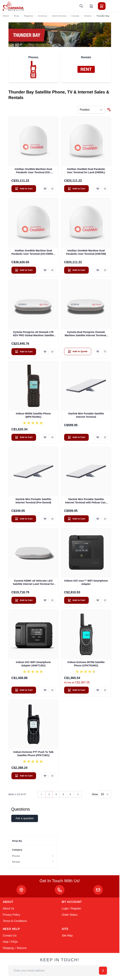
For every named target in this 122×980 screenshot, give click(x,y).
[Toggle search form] (81, 6)
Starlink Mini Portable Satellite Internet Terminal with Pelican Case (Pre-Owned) (86, 501)
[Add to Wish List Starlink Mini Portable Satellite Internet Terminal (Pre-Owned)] (45, 519)
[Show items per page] (105, 794)
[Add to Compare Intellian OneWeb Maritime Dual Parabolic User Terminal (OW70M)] (105, 270)
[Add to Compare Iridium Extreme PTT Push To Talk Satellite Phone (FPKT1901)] (52, 776)
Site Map (67, 936)
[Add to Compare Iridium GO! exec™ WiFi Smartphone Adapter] (105, 600)
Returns (22, 948)
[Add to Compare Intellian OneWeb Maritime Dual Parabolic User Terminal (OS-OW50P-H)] (52, 270)
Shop (16, 16)
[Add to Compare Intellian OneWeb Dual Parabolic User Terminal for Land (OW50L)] (105, 189)
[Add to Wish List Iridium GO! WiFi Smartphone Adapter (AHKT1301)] (45, 690)
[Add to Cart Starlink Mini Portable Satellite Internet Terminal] (76, 437)
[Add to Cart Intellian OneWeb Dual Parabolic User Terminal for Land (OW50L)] (76, 189)
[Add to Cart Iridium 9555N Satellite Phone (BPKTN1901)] (24, 437)
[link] (42, 794)
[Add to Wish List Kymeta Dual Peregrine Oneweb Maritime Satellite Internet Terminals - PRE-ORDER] (98, 351)
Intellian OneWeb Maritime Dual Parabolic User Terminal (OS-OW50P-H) (33, 252)
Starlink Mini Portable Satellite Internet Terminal (86, 415)
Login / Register (72, 908)
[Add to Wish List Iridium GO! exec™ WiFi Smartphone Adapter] (98, 600)
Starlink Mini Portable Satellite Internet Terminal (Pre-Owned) (33, 501)
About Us (8, 908)
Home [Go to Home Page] (6, 16)
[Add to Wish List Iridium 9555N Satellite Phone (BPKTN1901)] (45, 437)
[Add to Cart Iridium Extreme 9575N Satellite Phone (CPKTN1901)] (76, 690)
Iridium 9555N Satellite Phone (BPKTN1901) (33, 415)
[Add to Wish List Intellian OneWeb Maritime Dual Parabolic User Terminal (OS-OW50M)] (45, 189)
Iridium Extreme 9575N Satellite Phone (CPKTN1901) (86, 664)
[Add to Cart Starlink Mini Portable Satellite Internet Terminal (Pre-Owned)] (24, 519)
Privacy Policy (11, 915)
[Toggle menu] (111, 6)
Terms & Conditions (15, 921)
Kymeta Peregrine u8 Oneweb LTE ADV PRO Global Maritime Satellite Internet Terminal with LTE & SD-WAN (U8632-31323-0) (33, 334)
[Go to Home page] (13, 6)
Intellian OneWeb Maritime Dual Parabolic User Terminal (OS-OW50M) (33, 171)
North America (59, 16)
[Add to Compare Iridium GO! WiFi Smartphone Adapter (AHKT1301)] (52, 690)
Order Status (70, 915)
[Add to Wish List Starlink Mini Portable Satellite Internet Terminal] (98, 437)
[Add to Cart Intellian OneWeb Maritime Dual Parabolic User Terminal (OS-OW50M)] (24, 189)
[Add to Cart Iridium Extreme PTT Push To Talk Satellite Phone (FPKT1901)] (24, 776)
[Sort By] (91, 110)
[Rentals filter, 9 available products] (33, 862)
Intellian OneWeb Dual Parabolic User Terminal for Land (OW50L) (86, 171)
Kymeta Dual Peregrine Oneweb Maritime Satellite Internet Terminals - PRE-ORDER (86, 334)
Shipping (8, 948)
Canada (75, 16)
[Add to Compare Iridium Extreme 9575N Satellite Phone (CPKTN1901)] (105, 690)
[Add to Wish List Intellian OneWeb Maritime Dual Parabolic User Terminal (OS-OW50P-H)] (45, 270)
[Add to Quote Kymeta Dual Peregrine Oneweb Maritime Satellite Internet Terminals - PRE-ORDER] (78, 351)
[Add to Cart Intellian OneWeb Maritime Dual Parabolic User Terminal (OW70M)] (76, 270)
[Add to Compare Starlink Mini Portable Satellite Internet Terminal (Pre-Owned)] (52, 519)
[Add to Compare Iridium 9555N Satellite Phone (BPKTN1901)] (52, 437)
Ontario (88, 16)
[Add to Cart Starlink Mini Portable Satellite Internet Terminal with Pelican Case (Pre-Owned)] (76, 519)
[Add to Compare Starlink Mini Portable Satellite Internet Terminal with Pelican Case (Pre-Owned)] (105, 519)
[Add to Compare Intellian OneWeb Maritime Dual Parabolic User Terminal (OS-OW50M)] (52, 189)
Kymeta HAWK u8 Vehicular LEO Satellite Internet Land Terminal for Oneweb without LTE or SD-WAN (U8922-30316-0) (33, 583)
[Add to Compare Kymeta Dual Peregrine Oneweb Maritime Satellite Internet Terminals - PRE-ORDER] (105, 351)
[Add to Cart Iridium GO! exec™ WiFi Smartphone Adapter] (76, 600)
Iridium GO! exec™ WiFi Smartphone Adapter (86, 582)
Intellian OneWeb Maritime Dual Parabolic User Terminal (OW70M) (86, 252)
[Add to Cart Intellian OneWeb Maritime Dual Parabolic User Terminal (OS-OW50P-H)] (24, 270)
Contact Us (10, 936)
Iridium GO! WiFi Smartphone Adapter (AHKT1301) (33, 664)
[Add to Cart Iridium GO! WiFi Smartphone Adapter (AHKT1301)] (24, 690)
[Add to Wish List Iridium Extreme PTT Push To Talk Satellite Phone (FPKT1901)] (45, 776)
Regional (28, 16)
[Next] (78, 794)
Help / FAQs (10, 942)
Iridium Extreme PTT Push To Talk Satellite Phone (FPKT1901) (33, 754)
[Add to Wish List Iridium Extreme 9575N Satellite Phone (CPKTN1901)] (98, 690)
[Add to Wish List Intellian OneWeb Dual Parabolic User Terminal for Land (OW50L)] (98, 189)
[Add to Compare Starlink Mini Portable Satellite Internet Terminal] (105, 437)
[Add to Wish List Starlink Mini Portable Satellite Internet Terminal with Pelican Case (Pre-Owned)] (98, 519)
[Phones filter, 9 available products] (33, 856)
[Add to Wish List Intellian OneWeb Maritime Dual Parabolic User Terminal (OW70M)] (98, 270)
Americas (42, 16)
